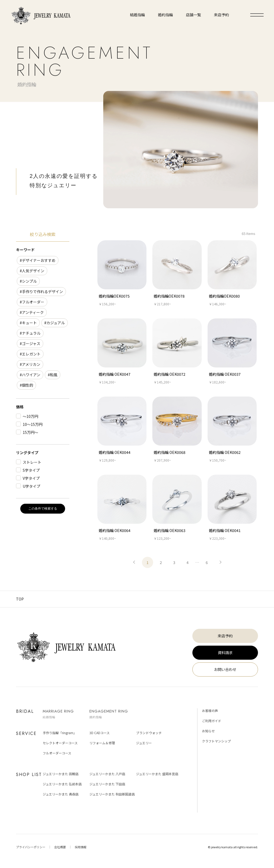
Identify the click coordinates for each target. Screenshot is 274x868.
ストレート (32, 462)
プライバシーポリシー (31, 847)
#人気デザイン (32, 271)
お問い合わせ (225, 669)
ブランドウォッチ (149, 733)
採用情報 (81, 847)
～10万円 (30, 416)
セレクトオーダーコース (60, 743)
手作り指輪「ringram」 (60, 733)
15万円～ (30, 432)
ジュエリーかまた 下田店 (107, 784)
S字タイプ (31, 470)
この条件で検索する (43, 509)
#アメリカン (30, 364)
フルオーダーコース (57, 753)
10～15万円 (33, 424)
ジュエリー (144, 743)
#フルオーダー (32, 302)
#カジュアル (55, 323)
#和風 (53, 375)
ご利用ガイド (212, 721)
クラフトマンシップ (216, 741)
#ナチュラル (30, 333)
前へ (134, 562)
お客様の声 (210, 711)
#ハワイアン (30, 375)
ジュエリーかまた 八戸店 (107, 774)
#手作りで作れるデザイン (41, 291)
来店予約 (225, 636)
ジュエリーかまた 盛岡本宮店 (157, 774)
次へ (220, 562)
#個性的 (26, 385)
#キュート (28, 323)
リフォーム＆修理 (102, 743)
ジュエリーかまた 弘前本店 (62, 784)
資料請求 (225, 653)
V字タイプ (31, 478)
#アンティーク (32, 312)
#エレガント (30, 354)
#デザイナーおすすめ (38, 260)
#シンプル (28, 281)
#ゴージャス (30, 343)
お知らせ (208, 731)
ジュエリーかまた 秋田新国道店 (112, 794)
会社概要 (60, 847)
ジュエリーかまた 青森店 (61, 794)
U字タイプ (31, 486)
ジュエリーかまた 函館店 (61, 774)
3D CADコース (100, 733)
